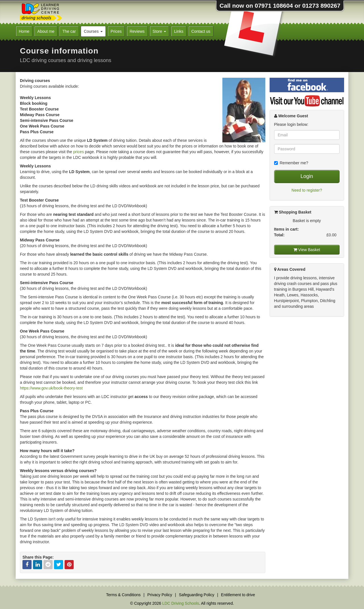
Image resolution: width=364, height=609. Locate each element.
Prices (116, 31)
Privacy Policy (160, 595)
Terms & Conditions (123, 595)
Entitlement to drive (238, 595)
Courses (93, 31)
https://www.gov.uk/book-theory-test (51, 388)
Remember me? (291, 163)
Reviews (137, 31)
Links (179, 31)
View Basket (307, 250)
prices (79, 152)
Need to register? (307, 190)
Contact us (201, 31)
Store (159, 31)
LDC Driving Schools (180, 603)
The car (69, 31)
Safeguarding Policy (197, 595)
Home (24, 31)
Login (307, 176)
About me (46, 31)
